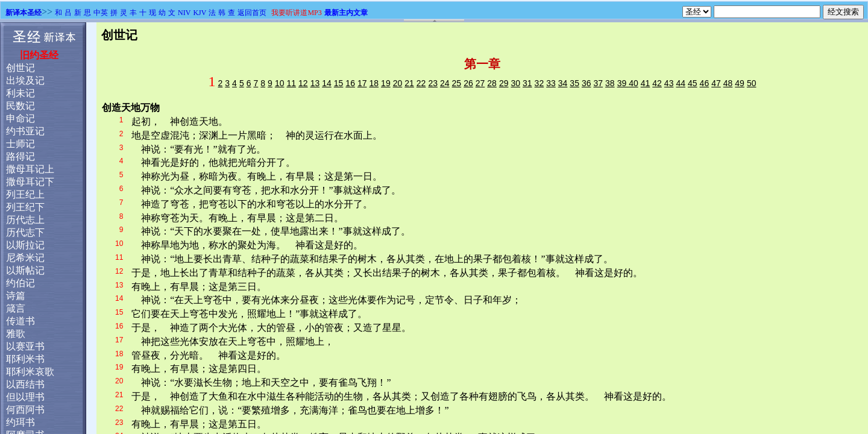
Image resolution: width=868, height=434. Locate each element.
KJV (200, 13)
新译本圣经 (24, 13)
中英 (101, 13)
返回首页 (252, 13)
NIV (184, 13)
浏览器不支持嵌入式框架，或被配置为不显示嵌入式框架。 (434, 228)
